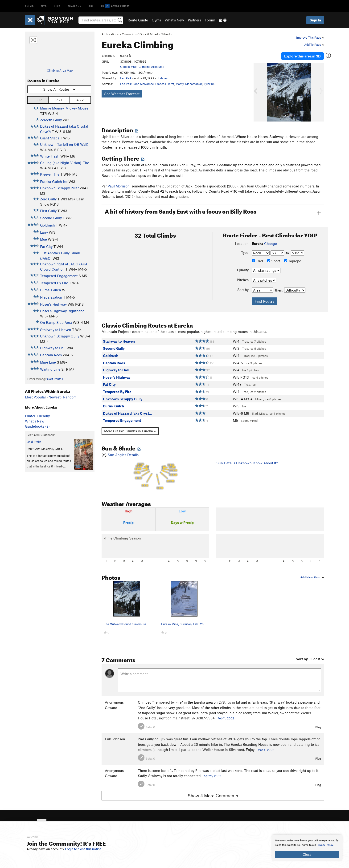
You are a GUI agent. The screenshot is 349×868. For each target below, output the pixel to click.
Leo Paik (126, 78)
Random (70, 397)
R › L (59, 100)
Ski (91, 6)
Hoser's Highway (53, 304)
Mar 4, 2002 (266, 750)
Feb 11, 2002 (226, 718)
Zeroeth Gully (51, 120)
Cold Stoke (34, 442)
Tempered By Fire (54, 283)
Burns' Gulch (51, 290)
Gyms (156, 20)
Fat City (46, 247)
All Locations (110, 34)
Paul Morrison (119, 186)
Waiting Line (50, 369)
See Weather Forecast (122, 94)
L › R (38, 100)
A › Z (80, 100)
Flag (318, 727)
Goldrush (47, 225)
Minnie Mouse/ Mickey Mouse (64, 108)
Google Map (128, 67)
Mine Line (48, 362)
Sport (274, 261)
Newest (55, 397)
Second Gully (51, 218)
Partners (194, 20)
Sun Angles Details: (156, 471)
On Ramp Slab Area (56, 322)
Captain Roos (51, 355)
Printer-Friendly (37, 416)
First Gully (48, 211)
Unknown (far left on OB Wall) (64, 144)
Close (307, 854)
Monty (180, 84)
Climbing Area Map (60, 70)
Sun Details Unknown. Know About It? (247, 463)
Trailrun (75, 6)
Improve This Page (310, 37)
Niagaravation (51, 297)
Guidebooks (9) (37, 426)
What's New (174, 20)
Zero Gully (48, 199)
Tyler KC (210, 84)
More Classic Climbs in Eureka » (130, 431)
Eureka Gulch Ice (54, 182)
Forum (210, 20)
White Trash (50, 156)
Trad (257, 261)
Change (271, 243)
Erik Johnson (115, 739)
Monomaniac (194, 84)
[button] (258, 92)
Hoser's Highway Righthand (62, 311)
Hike (57, 6)
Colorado (128, 34)
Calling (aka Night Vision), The (65, 163)
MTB (44, 6)
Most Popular (35, 397)
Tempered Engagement (59, 276)
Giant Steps (50, 138)
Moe (43, 239)
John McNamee (144, 84)
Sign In (315, 20)
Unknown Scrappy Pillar (59, 188)
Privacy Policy (325, 845)
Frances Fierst (165, 84)
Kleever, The (50, 174)
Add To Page (314, 45)
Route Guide (138, 20)
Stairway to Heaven (56, 330)
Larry (44, 232)
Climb (29, 6)
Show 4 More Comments (213, 796)
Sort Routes (55, 379)
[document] (307, 848)
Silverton (167, 34)
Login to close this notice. (84, 849)
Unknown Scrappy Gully (60, 336)
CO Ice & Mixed (148, 34)
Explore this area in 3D (302, 56)
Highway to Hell (53, 348)
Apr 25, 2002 (212, 776)
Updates (162, 78)
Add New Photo (312, 577)
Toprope (293, 261)
